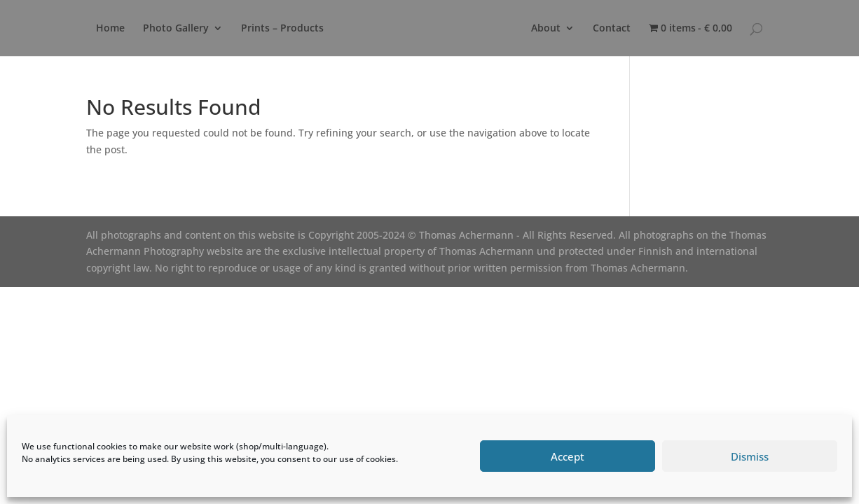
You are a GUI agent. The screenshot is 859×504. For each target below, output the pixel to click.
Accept (568, 456)
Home (110, 29)
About (546, 29)
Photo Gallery (176, 29)
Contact (612, 29)
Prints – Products (282, 29)
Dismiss (750, 456)
